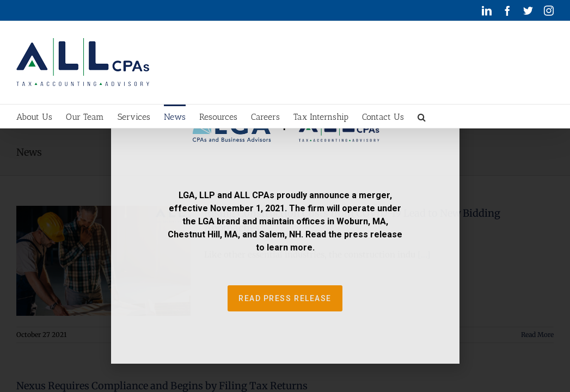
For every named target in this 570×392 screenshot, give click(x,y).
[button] (509, 116)
